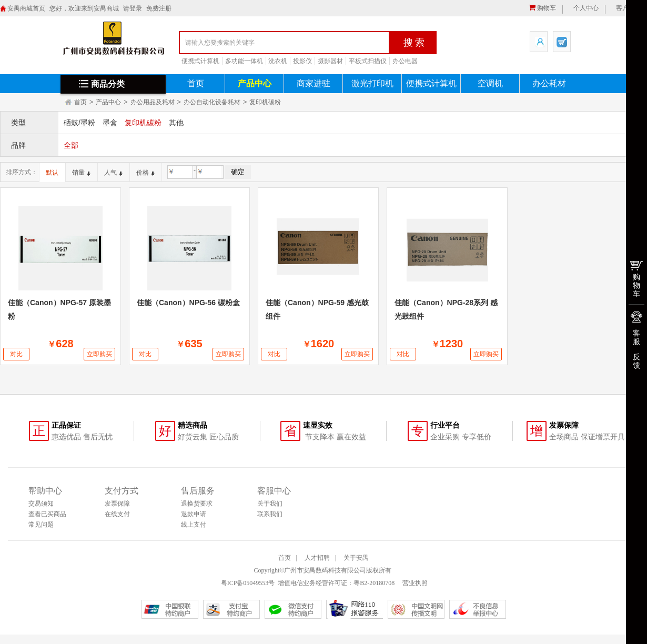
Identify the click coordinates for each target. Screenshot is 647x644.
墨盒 (110, 123)
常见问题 (41, 525)
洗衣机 (278, 61)
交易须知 (41, 504)
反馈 (636, 361)
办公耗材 (549, 83)
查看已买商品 (47, 514)
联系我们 (270, 514)
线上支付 (194, 525)
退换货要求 (197, 504)
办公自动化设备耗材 (212, 102)
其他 (176, 123)
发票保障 (117, 504)
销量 (81, 173)
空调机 (490, 83)
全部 (71, 145)
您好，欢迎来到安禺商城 (84, 8)
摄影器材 (330, 61)
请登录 (133, 8)
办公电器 (405, 61)
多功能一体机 (244, 61)
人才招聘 (317, 558)
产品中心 (255, 83)
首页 (196, 83)
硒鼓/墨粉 (79, 123)
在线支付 (117, 514)
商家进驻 (314, 83)
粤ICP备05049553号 (248, 583)
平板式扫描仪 (368, 61)
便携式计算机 (200, 61)
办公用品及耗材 (153, 102)
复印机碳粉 (265, 102)
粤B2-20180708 (374, 583)
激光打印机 (372, 83)
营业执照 (414, 583)
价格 (145, 173)
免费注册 (159, 8)
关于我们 (270, 504)
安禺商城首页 (26, 8)
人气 (113, 173)
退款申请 (194, 514)
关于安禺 (356, 558)
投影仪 (302, 61)
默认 (52, 173)
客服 (636, 337)
